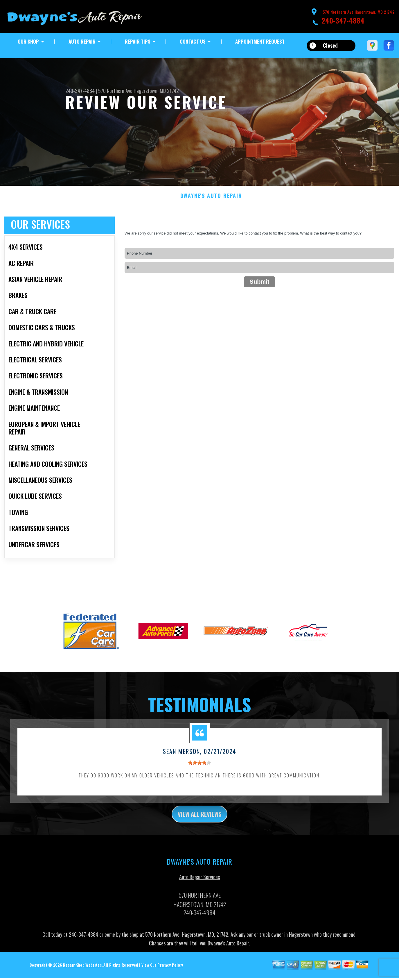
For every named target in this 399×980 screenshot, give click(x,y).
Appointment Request (260, 41)
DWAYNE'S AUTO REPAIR (211, 202)
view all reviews (200, 821)
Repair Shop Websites (82, 973)
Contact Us (193, 41)
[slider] (199, 768)
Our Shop (28, 41)
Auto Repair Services (199, 885)
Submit (260, 287)
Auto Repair (82, 41)
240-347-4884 (343, 20)
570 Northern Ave (115, 91)
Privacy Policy (170, 973)
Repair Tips (138, 41)
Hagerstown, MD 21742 (156, 91)
